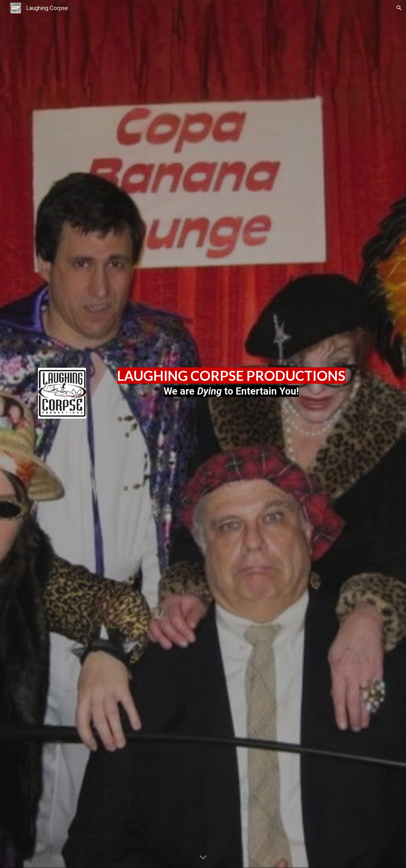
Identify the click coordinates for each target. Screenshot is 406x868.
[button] (399, 8)
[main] (231, 383)
